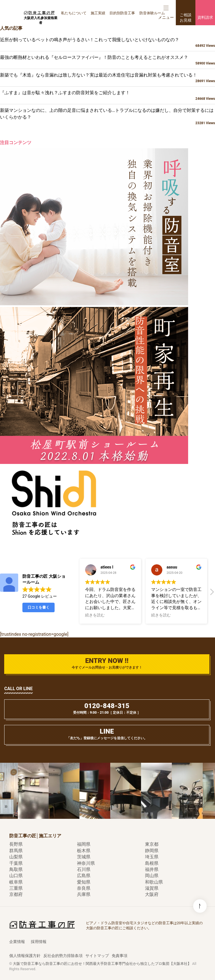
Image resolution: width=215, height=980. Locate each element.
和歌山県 (154, 882)
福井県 (152, 869)
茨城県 (84, 857)
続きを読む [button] (95, 615)
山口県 (16, 876)
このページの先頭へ (200, 838)
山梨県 (16, 857)
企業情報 (17, 942)
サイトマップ (97, 956)
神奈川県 (86, 863)
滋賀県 (152, 888)
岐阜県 (16, 882)
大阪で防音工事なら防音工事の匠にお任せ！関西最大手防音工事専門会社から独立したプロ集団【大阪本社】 (102, 964)
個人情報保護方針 (25, 956)
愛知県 (84, 882)
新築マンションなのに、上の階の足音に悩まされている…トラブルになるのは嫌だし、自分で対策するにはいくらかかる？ (107, 117)
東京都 (152, 844)
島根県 (152, 863)
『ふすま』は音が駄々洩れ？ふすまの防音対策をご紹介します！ (107, 96)
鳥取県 (16, 869)
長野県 (16, 844)
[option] (39, 791)
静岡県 (152, 851)
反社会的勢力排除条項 (63, 956)
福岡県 (84, 844)
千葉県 (16, 863)
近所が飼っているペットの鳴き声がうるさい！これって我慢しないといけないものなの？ (107, 43)
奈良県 (84, 888)
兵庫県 (84, 894)
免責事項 (120, 956)
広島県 (84, 876)
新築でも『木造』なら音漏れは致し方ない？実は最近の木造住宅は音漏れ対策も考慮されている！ (107, 78)
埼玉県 (152, 857)
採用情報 (39, 942)
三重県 (16, 888)
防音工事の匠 (39, 13)
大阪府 (152, 894)
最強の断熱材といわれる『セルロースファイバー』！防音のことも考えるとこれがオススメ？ (107, 60)
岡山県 (152, 876)
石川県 (84, 869)
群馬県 (16, 851)
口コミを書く (39, 607)
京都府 (16, 894)
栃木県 (84, 851)
